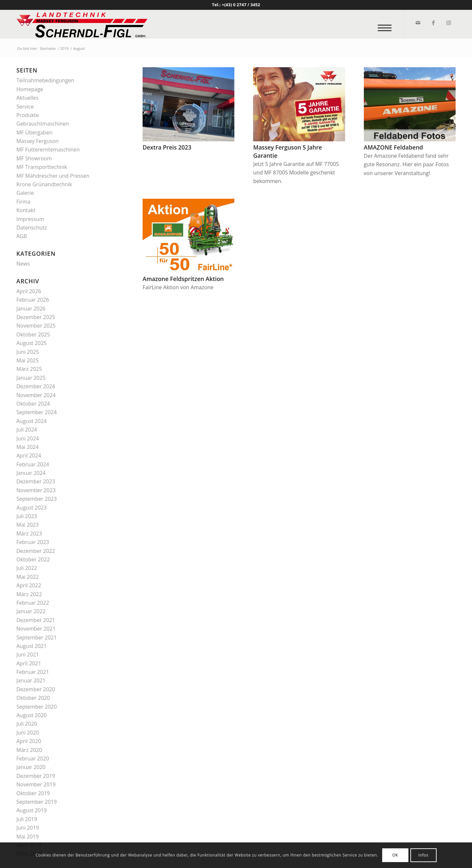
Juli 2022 (27, 568)
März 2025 (29, 369)
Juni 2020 (28, 733)
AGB (22, 236)
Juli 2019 (27, 819)
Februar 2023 (33, 542)
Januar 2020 (31, 767)
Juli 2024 (27, 430)
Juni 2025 (28, 352)
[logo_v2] (82, 24)
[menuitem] (387, 24)
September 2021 (37, 637)
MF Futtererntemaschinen (48, 150)
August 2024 (32, 421)
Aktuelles (28, 98)
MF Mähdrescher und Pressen (53, 176)
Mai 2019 (28, 837)
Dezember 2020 (36, 689)
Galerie (25, 193)
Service (25, 107)
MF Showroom (34, 158)
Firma (23, 202)
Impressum (30, 219)
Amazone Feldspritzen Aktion (183, 279)
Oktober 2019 (33, 793)
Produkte (28, 115)
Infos (423, 855)
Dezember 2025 (36, 317)
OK (395, 855)
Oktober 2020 (33, 698)
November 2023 (36, 490)
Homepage (30, 89)
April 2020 (29, 741)
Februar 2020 (33, 758)
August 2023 (32, 508)
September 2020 (37, 707)
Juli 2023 (27, 516)
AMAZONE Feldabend (393, 147)
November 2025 (36, 326)
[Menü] (387, 24)
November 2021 (36, 629)
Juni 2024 (28, 438)
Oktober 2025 (33, 334)
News (23, 264)
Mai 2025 (28, 360)
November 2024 (36, 395)
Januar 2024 (31, 473)
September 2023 (37, 499)
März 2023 (29, 534)
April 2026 (29, 291)
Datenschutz (32, 228)
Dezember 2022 (36, 551)
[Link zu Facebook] (433, 23)
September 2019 (37, 802)
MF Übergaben (34, 132)
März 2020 (29, 750)
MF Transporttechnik (42, 167)
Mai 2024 (28, 447)
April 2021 (29, 663)
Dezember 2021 (36, 620)
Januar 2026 (31, 309)
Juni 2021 (28, 655)
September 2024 (37, 412)
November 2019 (36, 784)
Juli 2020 (27, 724)
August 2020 (32, 715)
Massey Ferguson (38, 141)
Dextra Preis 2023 (167, 147)
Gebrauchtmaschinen (43, 124)
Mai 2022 (28, 577)
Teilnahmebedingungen (45, 80)
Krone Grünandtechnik (44, 184)
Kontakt (26, 210)
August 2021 (32, 646)
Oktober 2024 (33, 404)
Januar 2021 (31, 680)
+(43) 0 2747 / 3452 (241, 5)
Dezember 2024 (36, 386)
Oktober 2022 (33, 559)
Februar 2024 (33, 464)
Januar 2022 (31, 611)
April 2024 (29, 455)
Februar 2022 (33, 603)
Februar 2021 (33, 672)
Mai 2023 (28, 525)
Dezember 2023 (36, 481)
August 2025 (32, 343)
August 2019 (32, 810)
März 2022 (29, 594)
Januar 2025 (31, 378)
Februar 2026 (33, 300)
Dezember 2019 (36, 776)
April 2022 (29, 585)
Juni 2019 (28, 828)
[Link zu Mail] (417, 23)
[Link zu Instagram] (448, 23)
